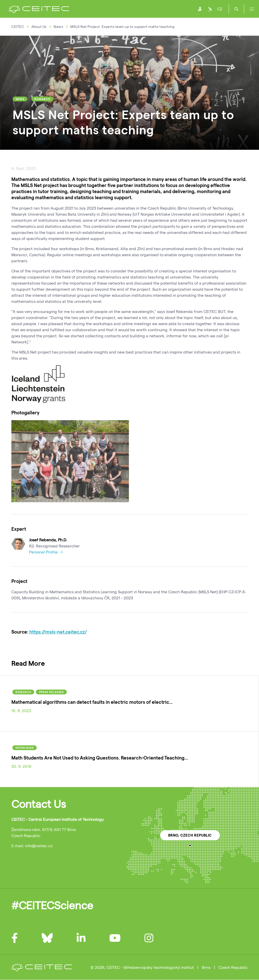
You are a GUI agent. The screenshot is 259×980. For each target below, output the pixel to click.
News (58, 26)
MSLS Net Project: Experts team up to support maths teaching (122, 26)
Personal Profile (46, 552)
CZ (220, 9)
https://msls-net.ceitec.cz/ (58, 632)
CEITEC (18, 26)
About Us (39, 26)
